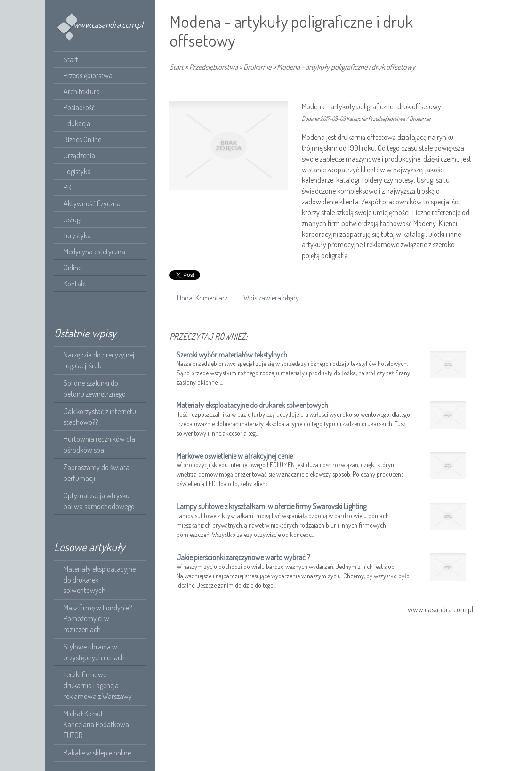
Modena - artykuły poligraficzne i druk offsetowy (346, 67)
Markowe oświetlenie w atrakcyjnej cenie (235, 456)
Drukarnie (257, 67)
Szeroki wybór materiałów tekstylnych (232, 355)
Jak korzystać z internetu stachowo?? (100, 417)
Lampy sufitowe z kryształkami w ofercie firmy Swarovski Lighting (271, 506)
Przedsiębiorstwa (214, 67)
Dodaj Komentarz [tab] (202, 298)
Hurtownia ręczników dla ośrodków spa (99, 444)
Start (177, 67)
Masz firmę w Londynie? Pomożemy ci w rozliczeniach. (98, 618)
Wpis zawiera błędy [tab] (271, 298)
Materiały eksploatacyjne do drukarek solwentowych (100, 580)
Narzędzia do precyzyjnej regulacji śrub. (99, 360)
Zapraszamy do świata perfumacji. (97, 473)
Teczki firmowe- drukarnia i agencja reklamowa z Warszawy (98, 685)
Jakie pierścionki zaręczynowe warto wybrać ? (243, 557)
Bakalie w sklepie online (97, 753)
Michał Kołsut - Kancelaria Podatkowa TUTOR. (96, 724)
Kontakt (75, 284)
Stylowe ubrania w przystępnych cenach (94, 652)
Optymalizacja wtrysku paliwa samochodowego (99, 501)
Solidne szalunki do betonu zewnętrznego (95, 388)
